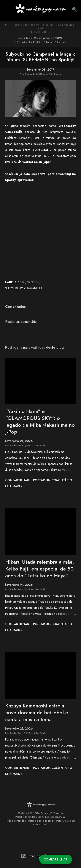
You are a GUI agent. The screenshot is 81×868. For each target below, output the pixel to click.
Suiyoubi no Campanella (24, 288)
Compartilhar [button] (56, 859)
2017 (22, 282)
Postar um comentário (21, 322)
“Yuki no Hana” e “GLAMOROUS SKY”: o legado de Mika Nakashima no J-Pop (40, 421)
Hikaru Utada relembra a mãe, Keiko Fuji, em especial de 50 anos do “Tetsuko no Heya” (40, 569)
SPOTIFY (33, 282)
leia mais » (14, 486)
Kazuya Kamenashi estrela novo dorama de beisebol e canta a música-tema (37, 712)
